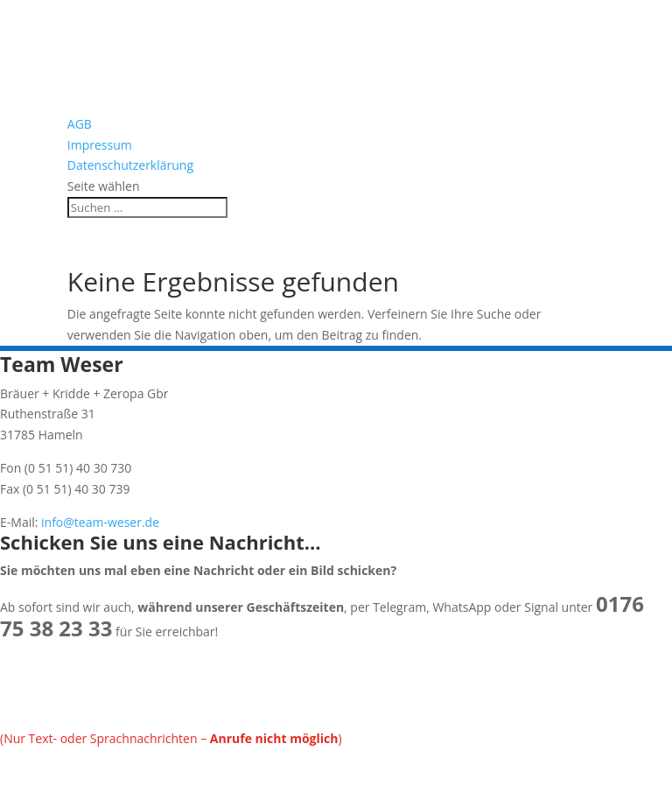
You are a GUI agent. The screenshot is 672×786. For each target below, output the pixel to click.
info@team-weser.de (98, 522)
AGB (80, 124)
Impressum (100, 145)
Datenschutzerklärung (130, 165)
